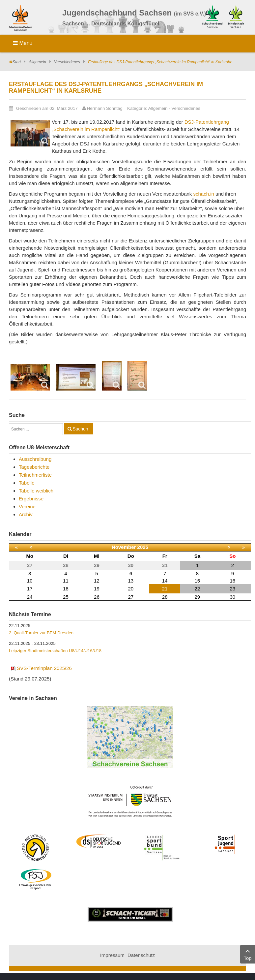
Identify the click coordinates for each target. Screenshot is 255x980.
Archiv (26, 514)
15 (198, 581)
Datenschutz (141, 955)
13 (131, 581)
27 (131, 597)
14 (165, 581)
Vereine (27, 506)
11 (66, 581)
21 (165, 589)
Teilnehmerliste (35, 475)
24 (30, 597)
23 (232, 589)
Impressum (112, 955)
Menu (23, 43)
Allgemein (37, 62)
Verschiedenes (67, 62)
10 (30, 581)
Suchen (80, 429)
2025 (143, 547)
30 (232, 597)
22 (198, 589)
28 (165, 597)
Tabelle (27, 483)
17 (30, 589)
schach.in (204, 194)
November (124, 547)
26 (97, 597)
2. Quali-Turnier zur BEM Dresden (41, 633)
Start (17, 62)
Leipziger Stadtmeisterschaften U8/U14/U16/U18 (55, 651)
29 (198, 597)
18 (66, 589)
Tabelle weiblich (36, 491)
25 (66, 597)
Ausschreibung (35, 459)
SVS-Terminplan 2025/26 (41, 668)
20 (131, 589)
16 (232, 581)
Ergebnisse (31, 499)
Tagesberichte (34, 467)
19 (97, 589)
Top (248, 954)
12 (97, 581)
